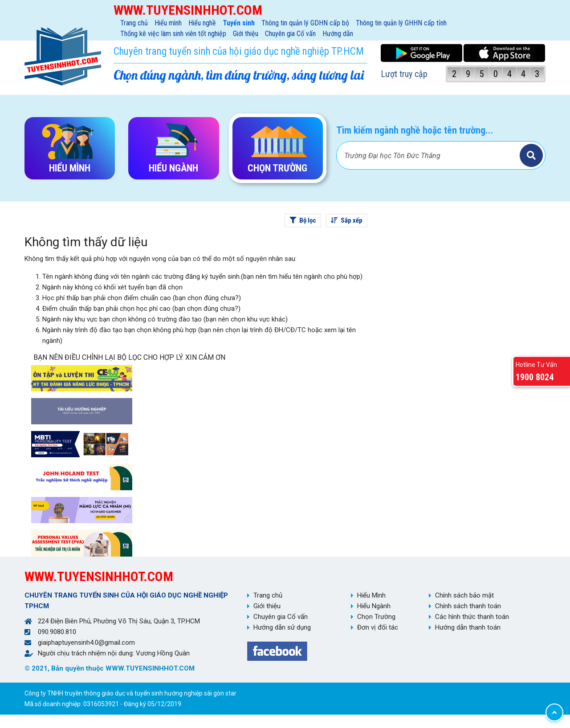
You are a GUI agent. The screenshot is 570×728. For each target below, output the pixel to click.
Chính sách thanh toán (468, 606)
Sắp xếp (347, 220)
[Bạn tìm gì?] (429, 155)
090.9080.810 (57, 632)
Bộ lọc (303, 220)
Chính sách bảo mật (464, 595)
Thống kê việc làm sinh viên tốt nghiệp (173, 34)
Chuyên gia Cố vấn (290, 34)
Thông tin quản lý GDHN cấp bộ (305, 23)
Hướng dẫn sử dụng (282, 627)
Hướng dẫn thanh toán (468, 627)
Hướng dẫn (338, 34)
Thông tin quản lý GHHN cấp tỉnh (401, 23)
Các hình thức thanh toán (472, 617)
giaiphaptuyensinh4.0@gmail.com (86, 643)
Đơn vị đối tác (378, 627)
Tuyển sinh (239, 23)
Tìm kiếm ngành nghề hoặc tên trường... (415, 130)
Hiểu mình (168, 23)
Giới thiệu (246, 34)
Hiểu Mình (371, 595)
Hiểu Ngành (374, 606)
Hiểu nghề (202, 23)
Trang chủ (134, 23)
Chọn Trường (376, 617)
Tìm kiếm (531, 155)
